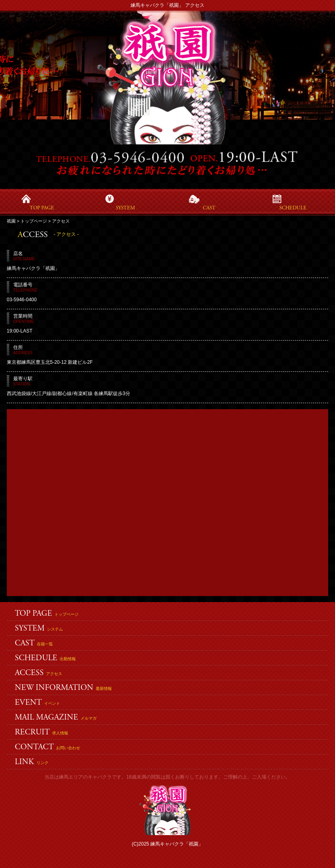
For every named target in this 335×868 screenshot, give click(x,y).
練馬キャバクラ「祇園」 (177, 844)
